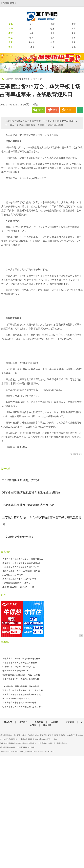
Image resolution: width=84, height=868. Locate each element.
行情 (52, 47)
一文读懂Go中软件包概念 (18, 537)
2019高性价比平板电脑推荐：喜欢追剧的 (21, 686)
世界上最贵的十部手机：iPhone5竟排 (19, 703)
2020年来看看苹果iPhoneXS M (16, 583)
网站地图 (47, 725)
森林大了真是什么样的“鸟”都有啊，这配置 (21, 571)
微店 (52, 42)
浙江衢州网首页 (22, 79)
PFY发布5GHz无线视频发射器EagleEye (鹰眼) (31, 492)
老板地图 (54, 722)
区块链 (31, 47)
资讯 (73, 47)
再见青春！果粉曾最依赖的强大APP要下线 (22, 694)
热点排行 (6, 552)
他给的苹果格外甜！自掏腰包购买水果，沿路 (23, 707)
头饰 (73, 33)
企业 (31, 24)
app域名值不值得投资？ (13, 575)
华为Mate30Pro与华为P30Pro (16, 671)
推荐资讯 (6, 642)
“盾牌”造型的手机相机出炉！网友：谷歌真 (21, 675)
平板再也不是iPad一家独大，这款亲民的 (21, 679)
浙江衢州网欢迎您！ (9, 3)
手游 (73, 24)
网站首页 (8, 722)
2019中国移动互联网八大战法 (21, 480)
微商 (31, 38)
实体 (73, 38)
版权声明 (70, 722)
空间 (69, 110)
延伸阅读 (6, 469)
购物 (31, 33)
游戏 (31, 29)
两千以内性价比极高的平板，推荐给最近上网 (23, 690)
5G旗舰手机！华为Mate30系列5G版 (19, 667)
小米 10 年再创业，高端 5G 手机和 (18, 587)
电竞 (52, 24)
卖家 (73, 42)
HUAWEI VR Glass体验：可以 (16, 698)
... (80, 110)
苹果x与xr (22, 447)
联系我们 (39, 722)
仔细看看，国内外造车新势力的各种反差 (21, 567)
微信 (41, 110)
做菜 (52, 29)
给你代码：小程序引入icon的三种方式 (19, 579)
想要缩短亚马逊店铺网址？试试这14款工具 (22, 563)
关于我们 (23, 722)
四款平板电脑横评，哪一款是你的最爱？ (21, 663)
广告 (3, 595)
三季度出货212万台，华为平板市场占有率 (21, 659)
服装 (52, 33)
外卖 (73, 29)
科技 (34, 79)
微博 (55, 110)
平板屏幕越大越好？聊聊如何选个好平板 (28, 505)
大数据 (31, 42)
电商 (52, 38)
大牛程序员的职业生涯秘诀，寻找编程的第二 (23, 559)
